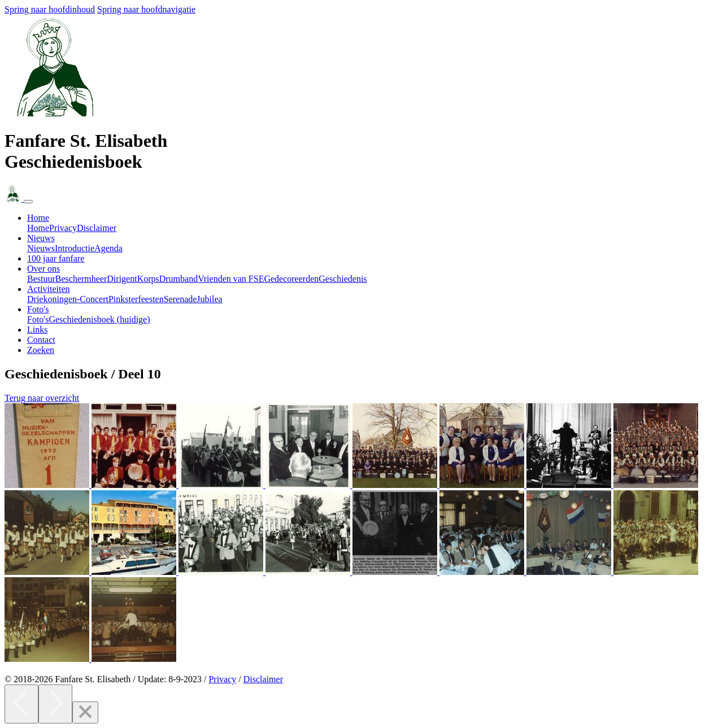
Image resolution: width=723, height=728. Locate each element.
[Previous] (21, 704)
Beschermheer (81, 279)
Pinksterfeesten (136, 299)
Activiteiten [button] (49, 289)
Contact (41, 340)
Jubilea (209, 299)
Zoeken (41, 350)
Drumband (178, 279)
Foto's (38, 319)
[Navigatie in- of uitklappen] (28, 202)
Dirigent (122, 279)
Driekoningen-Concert (68, 299)
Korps (148, 279)
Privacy (63, 228)
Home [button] (38, 218)
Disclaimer (97, 228)
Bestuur (41, 279)
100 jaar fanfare (56, 258)
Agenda (108, 248)
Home (38, 228)
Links (37, 330)
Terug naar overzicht (42, 398)
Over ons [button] (43, 269)
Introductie (75, 248)
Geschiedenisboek (99, 319)
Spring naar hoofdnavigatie (146, 9)
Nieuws (41, 248)
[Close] (85, 712)
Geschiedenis (343, 279)
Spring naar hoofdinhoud (50, 9)
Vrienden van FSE (231, 279)
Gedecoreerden (291, 279)
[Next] (55, 704)
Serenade (180, 299)
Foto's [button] (38, 309)
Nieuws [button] (41, 238)
